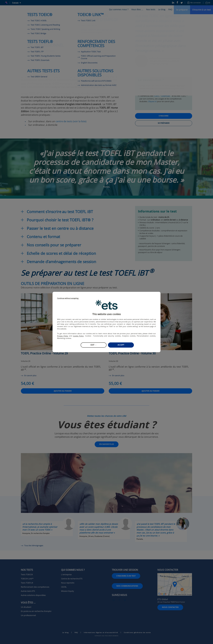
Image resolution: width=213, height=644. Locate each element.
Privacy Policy (63, 336)
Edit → (94, 345)
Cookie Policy (78, 336)
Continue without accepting (68, 298)
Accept (121, 345)
